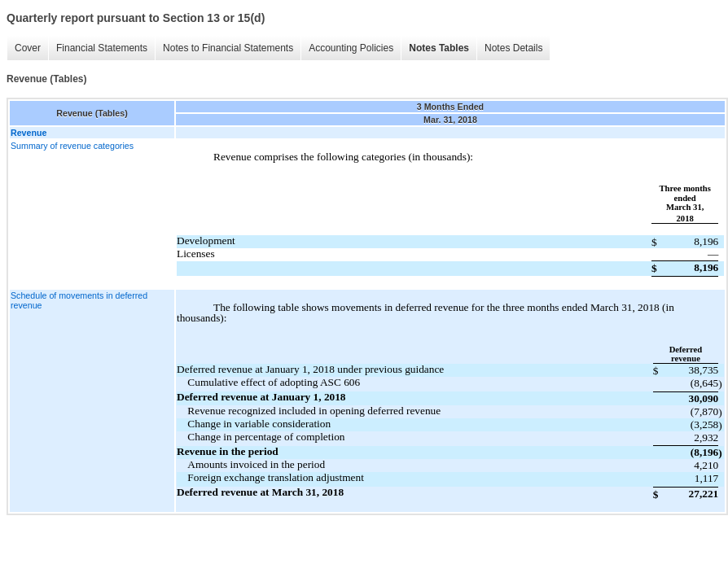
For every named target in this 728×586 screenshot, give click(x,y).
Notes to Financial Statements (228, 48)
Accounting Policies (351, 48)
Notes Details (513, 48)
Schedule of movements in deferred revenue (79, 300)
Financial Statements (102, 48)
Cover (28, 48)
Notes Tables (439, 48)
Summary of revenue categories (72, 146)
